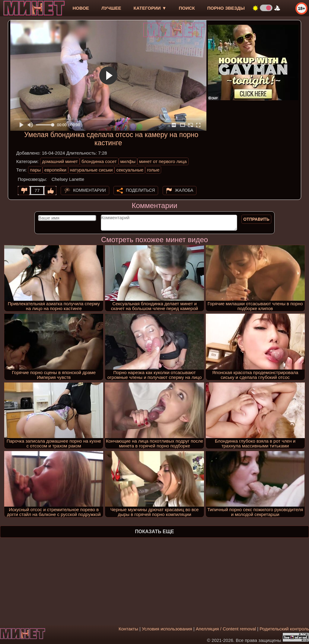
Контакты (128, 629)
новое (81, 8)
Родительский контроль (284, 629)
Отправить (256, 219)
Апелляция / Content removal (226, 629)
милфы (128, 161)
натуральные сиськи (91, 170)
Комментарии (89, 190)
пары (35, 170)
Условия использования (167, 629)
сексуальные (130, 170)
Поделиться (140, 190)
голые (153, 170)
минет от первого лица (163, 161)
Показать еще (154, 532)
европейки (55, 170)
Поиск (187, 8)
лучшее (111, 8)
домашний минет (60, 161)
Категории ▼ (150, 8)
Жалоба (184, 190)
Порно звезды (226, 8)
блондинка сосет (99, 161)
